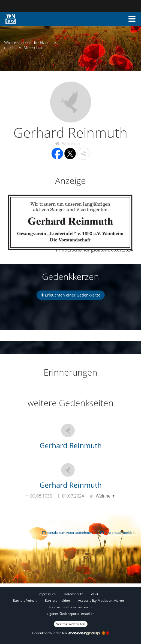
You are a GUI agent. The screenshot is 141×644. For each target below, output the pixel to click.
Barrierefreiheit (25, 600)
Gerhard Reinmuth (71, 445)
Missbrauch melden (117, 533)
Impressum (47, 594)
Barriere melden (57, 600)
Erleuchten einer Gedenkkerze (71, 295)
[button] (132, 19)
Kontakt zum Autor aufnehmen (67, 533)
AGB (94, 594)
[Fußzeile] (70, 608)
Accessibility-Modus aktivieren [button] (101, 600)
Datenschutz (73, 594)
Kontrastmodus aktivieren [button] (68, 607)
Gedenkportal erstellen (71, 633)
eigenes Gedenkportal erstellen (70, 614)
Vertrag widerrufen (71, 624)
